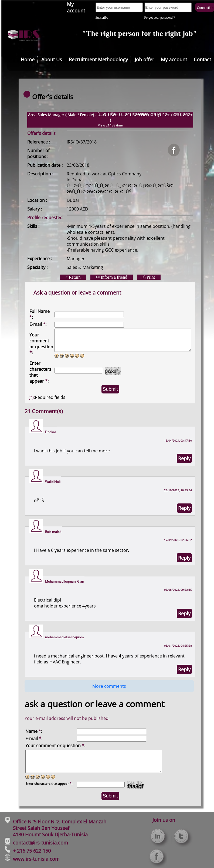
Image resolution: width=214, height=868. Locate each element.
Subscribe (102, 18)
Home (28, 59)
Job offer (144, 59)
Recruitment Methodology (98, 59)
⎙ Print (149, 277)
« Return (73, 277)
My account (76, 7)
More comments (109, 686)
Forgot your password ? (159, 18)
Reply (184, 458)
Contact (202, 59)
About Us (52, 59)
